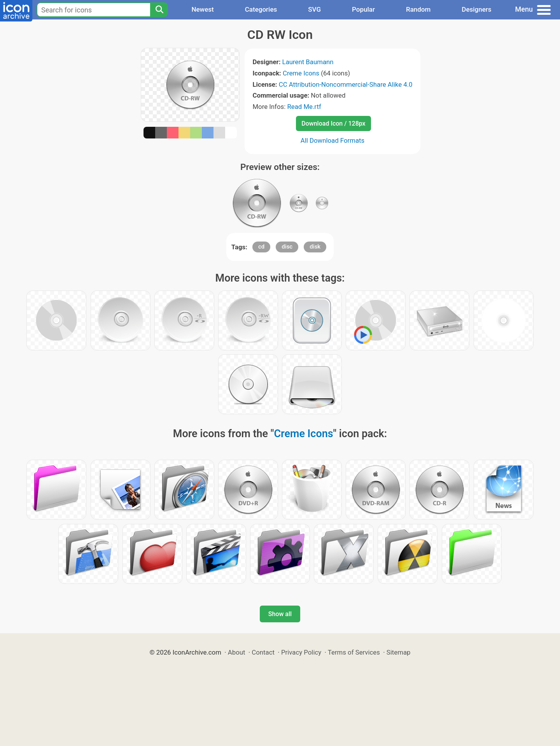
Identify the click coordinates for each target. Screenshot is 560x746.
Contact (263, 652)
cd (261, 247)
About (237, 652)
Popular (363, 9)
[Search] (159, 10)
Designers (476, 9)
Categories (261, 9)
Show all (280, 614)
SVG (314, 9)
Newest (202, 9)
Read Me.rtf (304, 107)
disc (287, 247)
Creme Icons (301, 73)
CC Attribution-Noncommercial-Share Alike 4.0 (346, 84)
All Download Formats (333, 140)
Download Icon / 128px (333, 123)
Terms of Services (354, 652)
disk (315, 247)
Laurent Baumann (308, 62)
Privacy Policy (301, 652)
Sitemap (399, 652)
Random (418, 9)
